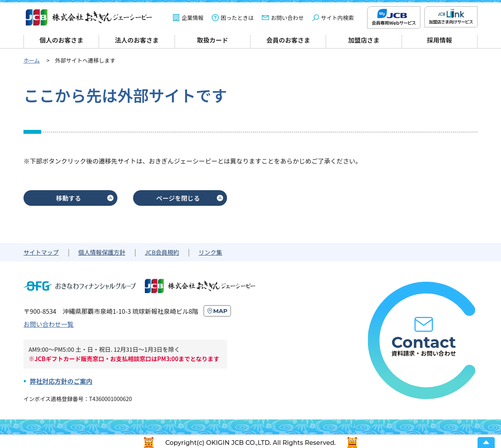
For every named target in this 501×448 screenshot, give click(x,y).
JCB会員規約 (162, 252)
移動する (68, 198)
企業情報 (193, 18)
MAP (221, 311)
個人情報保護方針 (102, 252)
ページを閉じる (178, 198)
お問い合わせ (287, 18)
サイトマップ (41, 252)
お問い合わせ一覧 (49, 324)
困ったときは (237, 18)
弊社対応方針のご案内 (61, 381)
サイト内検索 (337, 18)
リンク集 (210, 252)
